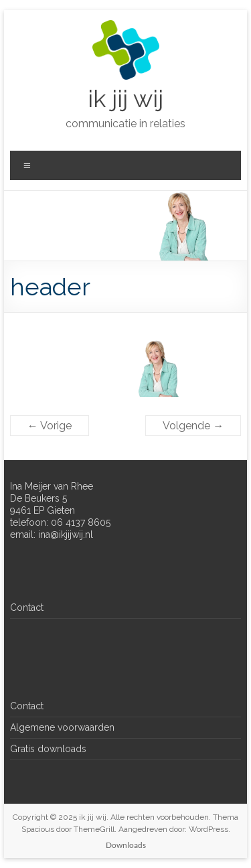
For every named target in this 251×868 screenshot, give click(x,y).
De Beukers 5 (38, 498)
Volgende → (193, 426)
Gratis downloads (48, 749)
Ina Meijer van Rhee (52, 486)
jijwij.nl (79, 534)
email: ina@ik (38, 534)
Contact (27, 607)
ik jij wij (125, 98)
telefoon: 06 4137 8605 (60, 522)
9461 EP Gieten (43, 510)
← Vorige (50, 426)
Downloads (126, 845)
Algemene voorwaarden (62, 727)
